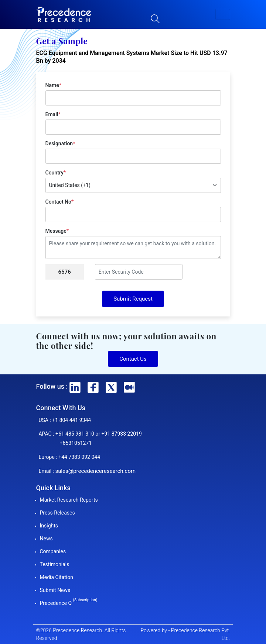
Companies (53, 551)
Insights (49, 526)
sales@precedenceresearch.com (95, 471)
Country (56, 173)
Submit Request (133, 299)
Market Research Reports (69, 500)
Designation (60, 143)
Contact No (60, 202)
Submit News (55, 590)
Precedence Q (69, 603)
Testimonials (55, 564)
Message (57, 231)
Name (53, 85)
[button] (223, 14)
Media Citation (57, 577)
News (46, 539)
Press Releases (57, 513)
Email (53, 114)
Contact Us (133, 359)
